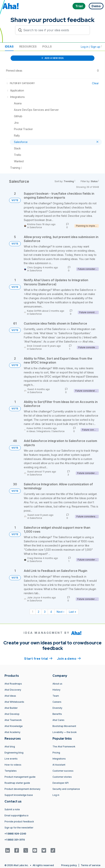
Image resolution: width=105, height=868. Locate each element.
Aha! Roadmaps (13, 684)
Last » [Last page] (73, 612)
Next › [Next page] (60, 612)
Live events (11, 759)
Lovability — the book (65, 732)
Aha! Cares (58, 720)
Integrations (44, 431)
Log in (56, 795)
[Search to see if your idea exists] (54, 30)
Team (56, 696)
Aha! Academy (12, 732)
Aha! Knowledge (14, 726)
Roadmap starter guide (17, 783)
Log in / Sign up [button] (91, 47)
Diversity (57, 708)
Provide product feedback (19, 822)
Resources (28, 46)
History (56, 690)
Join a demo (69, 658)
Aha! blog (10, 747)
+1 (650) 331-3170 (15, 840)
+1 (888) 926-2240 (15, 834)
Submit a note (12, 809)
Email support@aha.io (17, 815)
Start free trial (38, 658)
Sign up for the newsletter (19, 828)
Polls (47, 46)
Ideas (9, 46)
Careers (57, 702)
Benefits (57, 714)
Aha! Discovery (13, 690)
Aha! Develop (12, 714)
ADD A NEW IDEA (52, 58)
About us (57, 684)
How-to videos (13, 765)
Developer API (61, 783)
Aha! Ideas (10, 696)
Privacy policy (69, 865)
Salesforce (36, 227)
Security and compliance (66, 789)
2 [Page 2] (39, 612)
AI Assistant (59, 765)
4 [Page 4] (51, 612)
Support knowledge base (19, 795)
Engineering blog (14, 753)
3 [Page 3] (45, 612)
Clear (95, 83)
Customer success (63, 771)
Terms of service (91, 865)
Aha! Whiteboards (14, 702)
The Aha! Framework (64, 747)
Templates (11, 771)
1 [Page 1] (33, 612)
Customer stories (62, 777)
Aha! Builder (11, 708)
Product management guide (20, 777)
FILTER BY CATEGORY (20, 83)
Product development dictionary (22, 789)
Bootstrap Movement (64, 726)
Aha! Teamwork (13, 720)
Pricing (56, 753)
